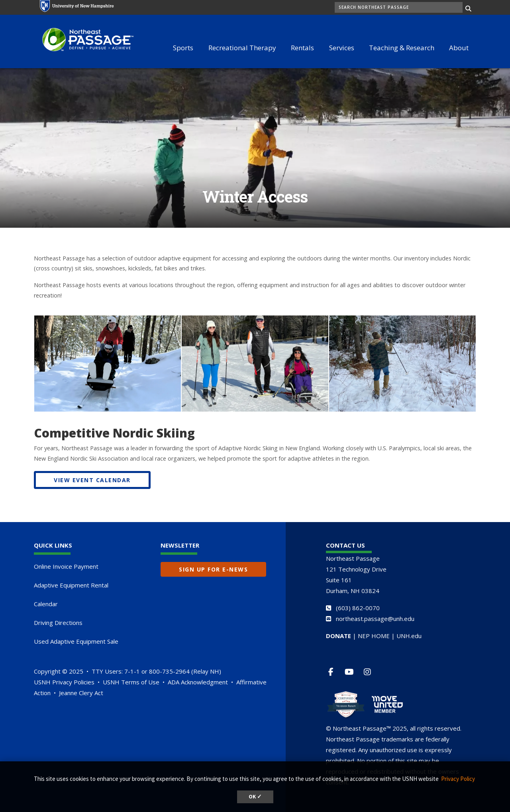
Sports (183, 48)
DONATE (338, 636)
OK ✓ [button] (255, 797)
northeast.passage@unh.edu (375, 619)
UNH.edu (409, 636)
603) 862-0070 (359, 608)
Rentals (302, 48)
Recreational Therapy (242, 48)
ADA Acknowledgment (198, 682)
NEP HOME (374, 636)
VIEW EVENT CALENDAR (92, 480)
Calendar (46, 604)
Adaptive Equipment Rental (71, 585)
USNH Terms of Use (131, 682)
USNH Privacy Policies (64, 682)
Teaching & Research (402, 48)
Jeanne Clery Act (81, 693)
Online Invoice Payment (66, 566)
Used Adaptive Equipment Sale (76, 641)
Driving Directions (58, 623)
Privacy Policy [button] (458, 779)
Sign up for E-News (213, 569)
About (459, 48)
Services (342, 48)
